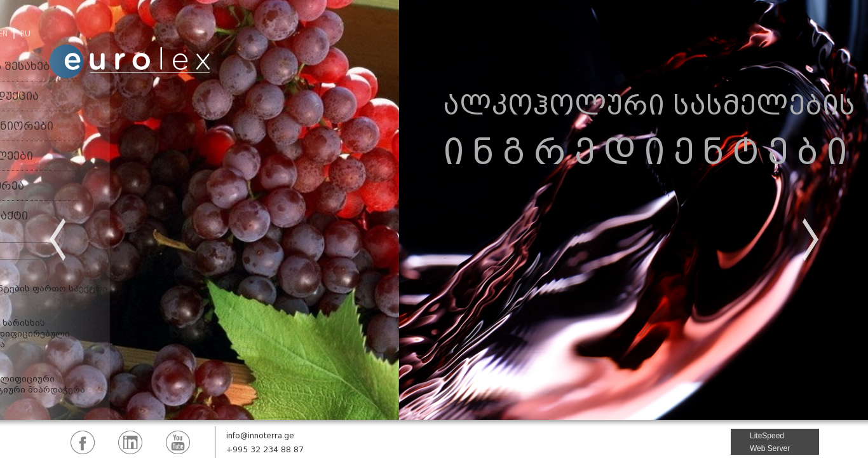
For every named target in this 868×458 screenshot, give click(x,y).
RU (25, 33)
